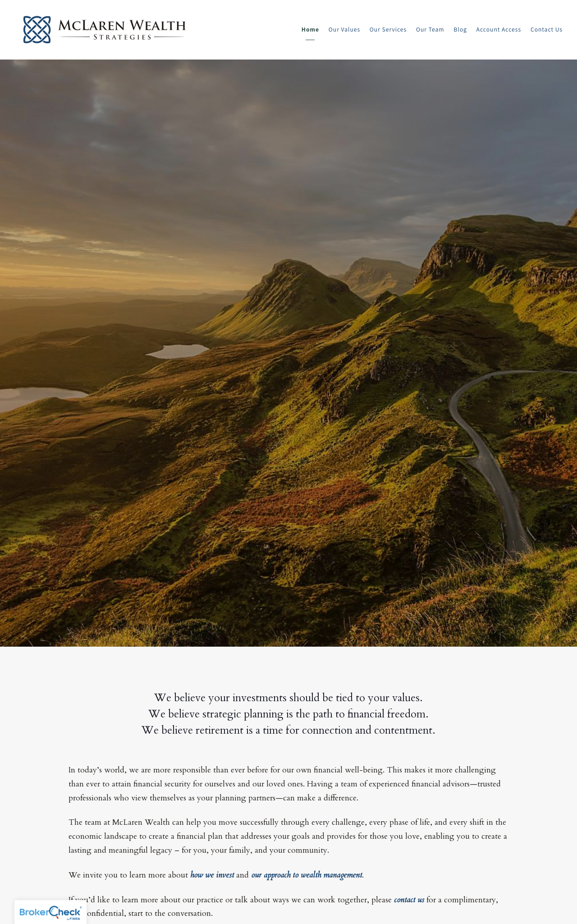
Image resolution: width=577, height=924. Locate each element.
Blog (460, 29)
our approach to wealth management (307, 875)
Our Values (344, 29)
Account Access (499, 29)
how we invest (212, 875)
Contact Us (547, 29)
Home (310, 29)
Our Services (388, 29)
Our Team (430, 29)
